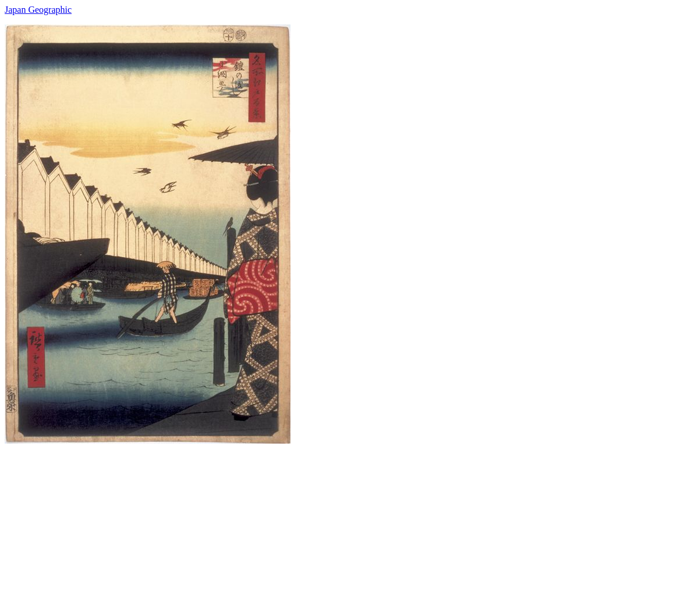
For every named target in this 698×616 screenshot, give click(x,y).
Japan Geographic (38, 10)
